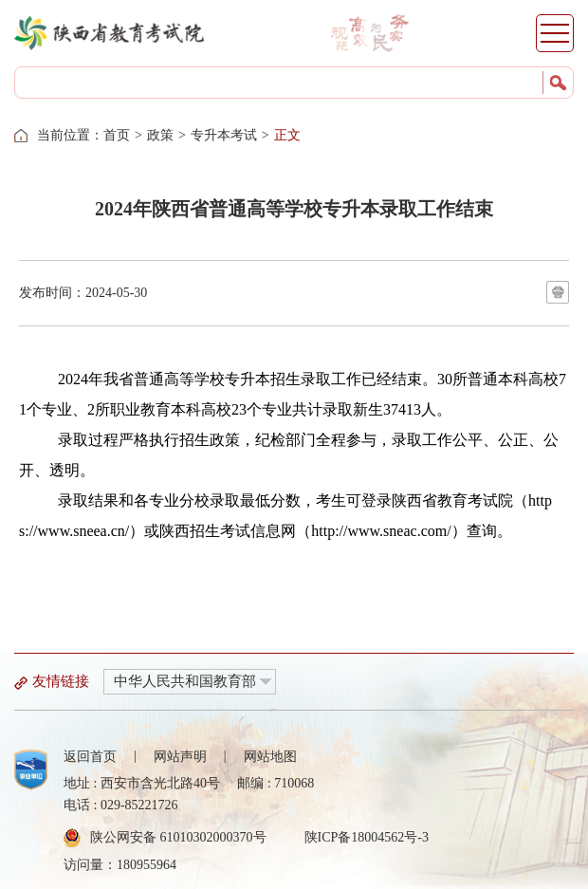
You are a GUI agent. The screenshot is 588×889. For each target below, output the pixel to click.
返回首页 (90, 757)
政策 (160, 135)
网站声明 (180, 757)
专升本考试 (224, 135)
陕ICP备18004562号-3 (367, 837)
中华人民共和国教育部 (185, 681)
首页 (117, 135)
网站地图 (270, 757)
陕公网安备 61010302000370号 (178, 837)
